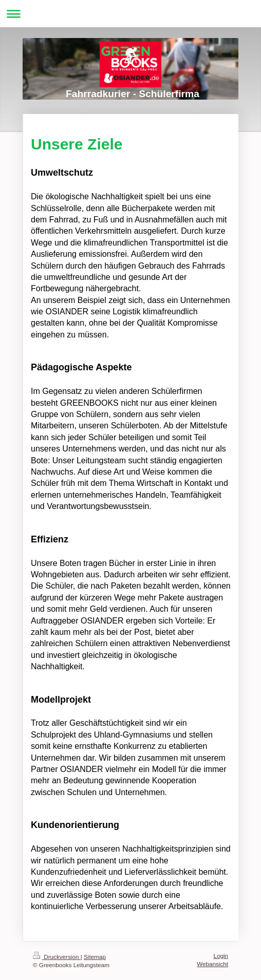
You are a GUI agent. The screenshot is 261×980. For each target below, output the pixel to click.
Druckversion (57, 957)
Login (221, 956)
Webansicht (212, 964)
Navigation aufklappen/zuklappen (130, 14)
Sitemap (95, 957)
